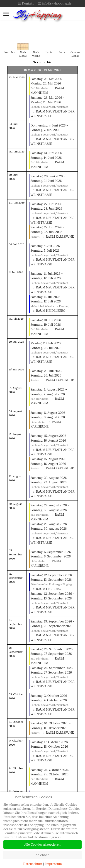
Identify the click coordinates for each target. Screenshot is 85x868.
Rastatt (35, 237)
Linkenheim (38, 422)
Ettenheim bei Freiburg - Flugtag (51, 584)
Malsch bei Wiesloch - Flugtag (50, 306)
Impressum (54, 864)
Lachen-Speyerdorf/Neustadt (50, 107)
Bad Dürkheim (40, 88)
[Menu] (6, 14)
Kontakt (28, 3)
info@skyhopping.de (57, 3)
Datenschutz (32, 864)
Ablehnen (42, 855)
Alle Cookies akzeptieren (43, 845)
